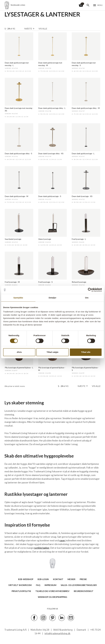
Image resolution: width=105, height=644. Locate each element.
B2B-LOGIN (43, 579)
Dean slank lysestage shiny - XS (51, 154)
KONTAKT (58, 579)
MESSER (71, 579)
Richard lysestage (79, 282)
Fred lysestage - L (79, 239)
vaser (62, 540)
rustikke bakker (42, 548)
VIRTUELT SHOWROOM (20, 585)
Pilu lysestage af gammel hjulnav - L (19, 368)
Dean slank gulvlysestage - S (50, 196)
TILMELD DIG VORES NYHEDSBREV (52, 591)
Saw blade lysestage (13, 239)
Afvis (19, 352)
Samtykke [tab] (18, 298)
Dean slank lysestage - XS (82, 196)
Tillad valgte (52, 352)
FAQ (38, 585)
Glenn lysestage (45, 239)
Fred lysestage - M (12, 282)
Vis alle (43, 29)
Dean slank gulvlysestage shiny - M (86, 108)
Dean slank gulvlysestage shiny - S (18, 154)
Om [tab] (87, 298)
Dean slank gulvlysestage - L (83, 154)
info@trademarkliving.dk (57, 633)
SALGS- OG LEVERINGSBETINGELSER (79, 585)
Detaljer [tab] (52, 298)
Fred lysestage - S (45, 282)
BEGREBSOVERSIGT (84, 591)
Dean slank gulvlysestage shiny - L (52, 108)
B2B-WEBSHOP (26, 579)
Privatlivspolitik (21, 591)
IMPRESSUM (50, 585)
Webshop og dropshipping (52, 597)
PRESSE (83, 579)
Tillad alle (86, 352)
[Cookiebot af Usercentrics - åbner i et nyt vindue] (90, 290)
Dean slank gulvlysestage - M (16, 196)
